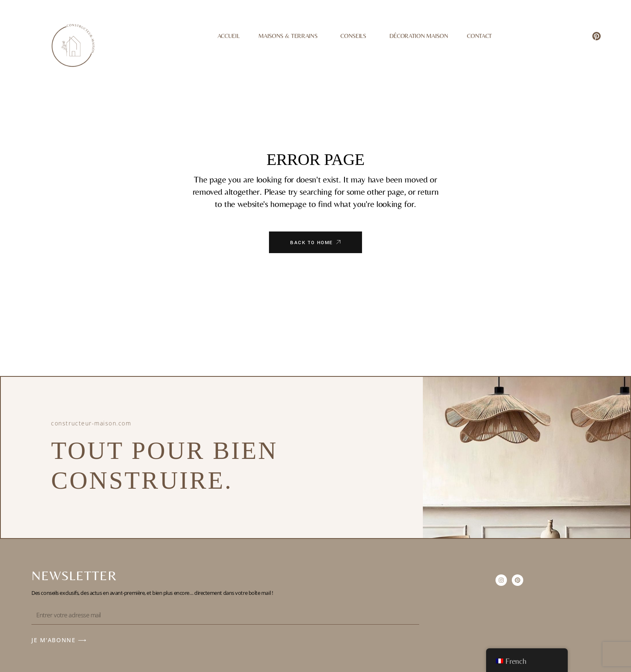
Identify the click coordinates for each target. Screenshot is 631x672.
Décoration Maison (419, 36)
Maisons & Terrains (290, 36)
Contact (479, 36)
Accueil (229, 36)
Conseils (355, 36)
